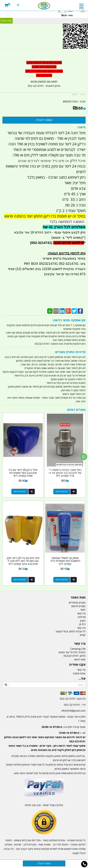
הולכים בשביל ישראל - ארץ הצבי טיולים (44, 805)
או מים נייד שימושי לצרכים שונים (44, 161)
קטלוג (75, 94)
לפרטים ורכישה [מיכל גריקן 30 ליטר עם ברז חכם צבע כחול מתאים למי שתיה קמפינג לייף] (20, 491)
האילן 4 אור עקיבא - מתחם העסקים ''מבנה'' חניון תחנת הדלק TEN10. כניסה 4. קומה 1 (46, 719)
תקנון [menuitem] (83, 621)
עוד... (82, 679)
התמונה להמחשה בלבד (68, 222)
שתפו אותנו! (79, 673)
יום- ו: (45, 741)
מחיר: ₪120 (67, 15)
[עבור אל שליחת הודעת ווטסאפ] (84, 457)
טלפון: (82, 656)
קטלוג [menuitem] (83, 635)
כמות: (37, 13)
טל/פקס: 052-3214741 (73, 699)
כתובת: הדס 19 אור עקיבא (72, 652)
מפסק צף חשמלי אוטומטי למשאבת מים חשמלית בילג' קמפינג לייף (65, 561)
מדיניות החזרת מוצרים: (70, 352)
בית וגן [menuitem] (82, 624)
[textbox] (44, 737)
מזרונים (18, 844)
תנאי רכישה (80, 659)
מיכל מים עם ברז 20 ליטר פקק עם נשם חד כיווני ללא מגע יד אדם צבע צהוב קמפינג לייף (23, 561)
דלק (73, 161)
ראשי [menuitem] (83, 610)
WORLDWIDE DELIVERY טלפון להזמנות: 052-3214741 (44, 84)
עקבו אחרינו (77, 665)
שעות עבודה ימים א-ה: (64, 727)
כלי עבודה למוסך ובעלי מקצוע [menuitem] (71, 631)
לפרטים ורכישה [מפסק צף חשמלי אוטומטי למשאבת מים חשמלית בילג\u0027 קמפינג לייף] (62, 580)
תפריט (82, 9)
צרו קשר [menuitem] (81, 613)
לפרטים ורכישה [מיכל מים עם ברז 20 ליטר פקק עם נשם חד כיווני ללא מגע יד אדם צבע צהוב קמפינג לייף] (20, 580)
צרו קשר (80, 644)
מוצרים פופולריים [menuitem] (77, 603)
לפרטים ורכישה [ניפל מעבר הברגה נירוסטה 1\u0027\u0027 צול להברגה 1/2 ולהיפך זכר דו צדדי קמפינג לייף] (62, 491)
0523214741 (71, 656)
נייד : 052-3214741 (75, 705)
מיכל (81, 161)
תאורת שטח (45, 844)
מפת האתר (78, 598)
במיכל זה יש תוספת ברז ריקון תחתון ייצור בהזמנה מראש (45, 216)
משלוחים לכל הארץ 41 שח (64, 227)
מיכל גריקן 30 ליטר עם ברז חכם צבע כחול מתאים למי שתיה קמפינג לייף (23, 473)
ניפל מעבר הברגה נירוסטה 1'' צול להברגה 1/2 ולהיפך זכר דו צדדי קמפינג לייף (65, 473)
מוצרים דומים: (76, 410)
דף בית (83, 94)
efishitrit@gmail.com (74, 711)
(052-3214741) (41, 243)
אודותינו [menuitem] (82, 617)
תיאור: (81, 127)
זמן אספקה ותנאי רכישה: (69, 320)
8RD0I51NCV (70, 101)
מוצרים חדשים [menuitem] (78, 606)
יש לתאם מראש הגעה (69, 243)
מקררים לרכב (30, 844)
